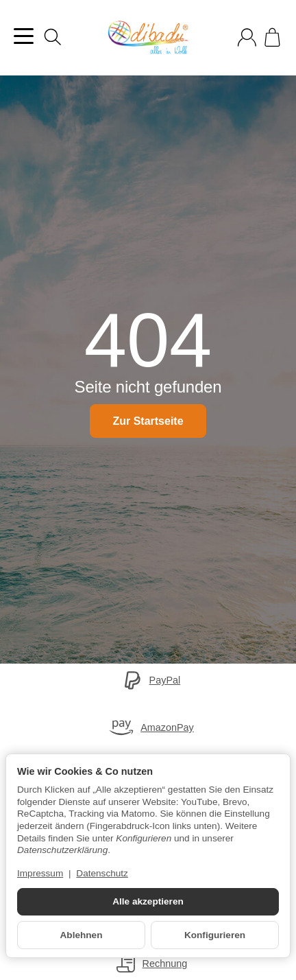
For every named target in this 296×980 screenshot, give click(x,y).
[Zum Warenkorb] (272, 37)
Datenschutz (102, 873)
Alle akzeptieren (148, 901)
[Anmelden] (247, 37)
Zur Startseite (148, 421)
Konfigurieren (215, 935)
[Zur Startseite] (148, 38)
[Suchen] (53, 37)
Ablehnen (82, 935)
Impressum (40, 873)
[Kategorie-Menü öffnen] (24, 36)
